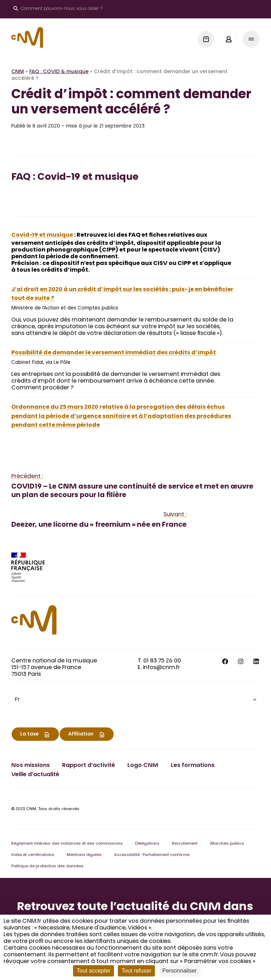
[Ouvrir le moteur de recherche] (58, 9)
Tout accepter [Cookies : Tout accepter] (94, 971)
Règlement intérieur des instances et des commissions (67, 844)
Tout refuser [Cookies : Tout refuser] (136, 971)
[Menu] (251, 39)
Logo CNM (143, 766)
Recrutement (185, 844)
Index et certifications (33, 855)
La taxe (29, 734)
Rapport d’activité (89, 766)
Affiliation (81, 734)
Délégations (147, 844)
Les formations (193, 766)
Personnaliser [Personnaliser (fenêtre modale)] (180, 971)
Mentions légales (84, 855)
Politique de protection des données (47, 866)
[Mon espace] (229, 39)
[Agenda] (206, 39)
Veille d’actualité (35, 775)
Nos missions (31, 766)
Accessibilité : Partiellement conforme (152, 855)
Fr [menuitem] (17, 700)
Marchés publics (227, 844)
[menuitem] (135, 700)
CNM (18, 72)
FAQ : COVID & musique (59, 72)
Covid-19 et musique (42, 235)
